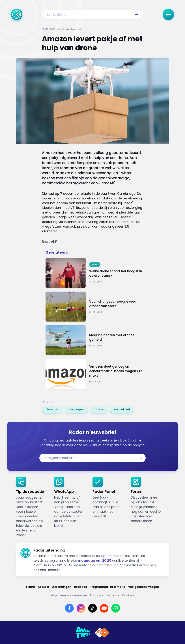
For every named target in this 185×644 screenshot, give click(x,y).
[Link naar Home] (31, 587)
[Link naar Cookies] (128, 595)
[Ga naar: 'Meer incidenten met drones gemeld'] (94, 340)
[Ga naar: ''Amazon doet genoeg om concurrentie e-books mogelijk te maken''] (94, 374)
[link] (52, 410)
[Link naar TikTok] (92, 608)
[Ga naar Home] (17, 14)
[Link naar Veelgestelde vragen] (143, 587)
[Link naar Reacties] (80, 587)
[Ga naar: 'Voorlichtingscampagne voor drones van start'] (94, 307)
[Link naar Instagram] (81, 608)
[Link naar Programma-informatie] (107, 587)
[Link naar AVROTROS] (83, 633)
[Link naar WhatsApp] (116, 608)
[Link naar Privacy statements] (104, 595)
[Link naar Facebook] (69, 608)
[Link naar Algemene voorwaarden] (69, 595)
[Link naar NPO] (102, 633)
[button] (137, 14)
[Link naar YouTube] (104, 608)
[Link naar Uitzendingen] (62, 587)
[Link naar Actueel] (43, 587)
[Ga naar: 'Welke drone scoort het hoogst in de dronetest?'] (94, 273)
